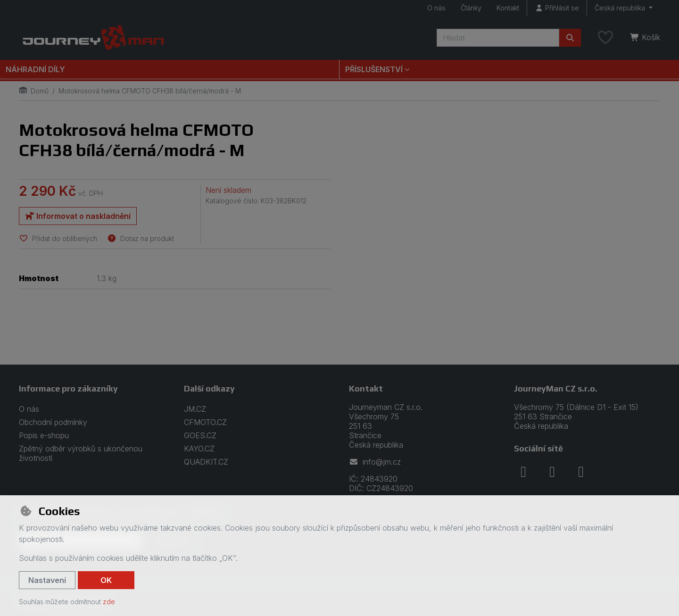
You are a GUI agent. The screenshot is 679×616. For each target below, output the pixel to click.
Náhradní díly (35, 69)
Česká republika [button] (621, 8)
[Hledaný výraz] (498, 38)
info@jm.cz (375, 462)
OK (106, 580)
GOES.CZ (200, 435)
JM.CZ (195, 409)
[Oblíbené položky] (605, 38)
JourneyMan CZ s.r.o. (556, 388)
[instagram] (552, 472)
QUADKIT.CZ (206, 462)
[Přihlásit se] (557, 8)
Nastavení (47, 580)
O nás (436, 8)
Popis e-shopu (44, 435)
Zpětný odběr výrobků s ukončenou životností (81, 453)
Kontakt (508, 8)
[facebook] (523, 472)
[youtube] (581, 472)
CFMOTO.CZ (205, 422)
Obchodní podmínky (53, 422)
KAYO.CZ (199, 449)
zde (109, 602)
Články (471, 8)
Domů (34, 91)
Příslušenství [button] (374, 69)
